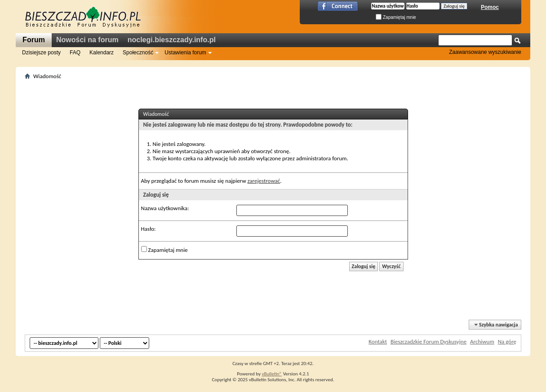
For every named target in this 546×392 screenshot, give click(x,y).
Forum (34, 40)
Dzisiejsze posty (41, 53)
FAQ (75, 53)
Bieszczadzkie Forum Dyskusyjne (428, 341)
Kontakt (378, 341)
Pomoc (490, 7)
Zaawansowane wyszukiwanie (485, 52)
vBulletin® (272, 374)
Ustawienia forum (185, 53)
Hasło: (149, 229)
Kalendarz (102, 53)
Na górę (507, 341)
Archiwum (482, 341)
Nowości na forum (87, 40)
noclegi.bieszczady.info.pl (172, 40)
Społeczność (138, 53)
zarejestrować (264, 181)
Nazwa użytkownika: (165, 208)
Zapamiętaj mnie (396, 17)
